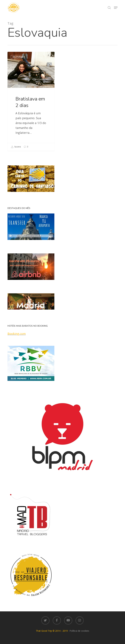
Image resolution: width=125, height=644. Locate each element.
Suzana (16, 147)
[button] (116, 8)
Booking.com (17, 334)
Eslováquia (19, 57)
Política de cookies (79, 631)
